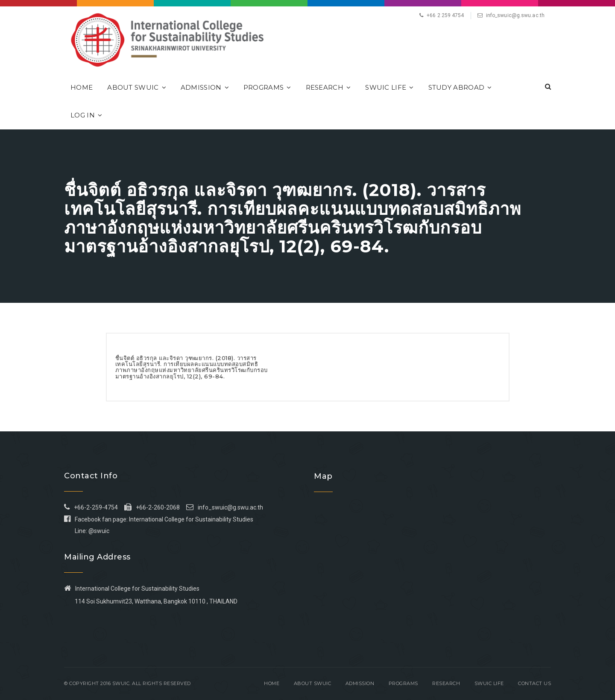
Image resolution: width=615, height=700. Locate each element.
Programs (267, 87)
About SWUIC (137, 87)
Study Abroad (460, 87)
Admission (205, 87)
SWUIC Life (389, 87)
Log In (86, 115)
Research (328, 87)
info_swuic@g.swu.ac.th (515, 15)
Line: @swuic (92, 531)
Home (82, 87)
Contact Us (534, 683)
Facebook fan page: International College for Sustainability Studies (159, 519)
